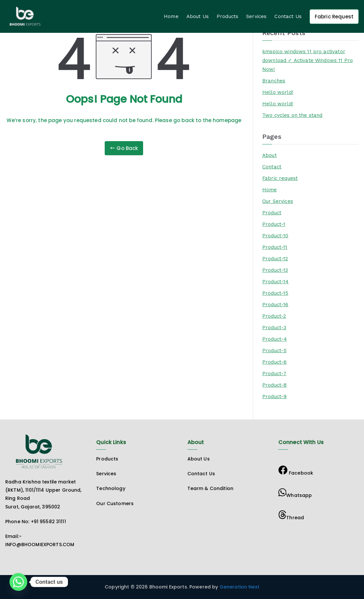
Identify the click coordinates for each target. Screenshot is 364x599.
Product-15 (275, 293)
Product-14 (276, 282)
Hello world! (278, 92)
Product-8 (274, 385)
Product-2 (274, 316)
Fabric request (280, 178)
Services (256, 16)
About (269, 155)
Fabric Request (334, 17)
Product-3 (274, 328)
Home (171, 16)
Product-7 (274, 374)
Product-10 (275, 236)
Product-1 (274, 224)
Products (227, 16)
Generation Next (239, 587)
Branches (274, 81)
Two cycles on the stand (292, 115)
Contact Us (288, 16)
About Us (198, 16)
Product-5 (274, 351)
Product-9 (274, 396)
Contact (272, 167)
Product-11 (275, 247)
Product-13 (275, 270)
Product (272, 213)
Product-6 (274, 362)
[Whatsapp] (18, 582)
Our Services (278, 201)
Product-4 (275, 339)
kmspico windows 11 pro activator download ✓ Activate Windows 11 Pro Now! (308, 60)
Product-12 (275, 259)
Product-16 (275, 305)
